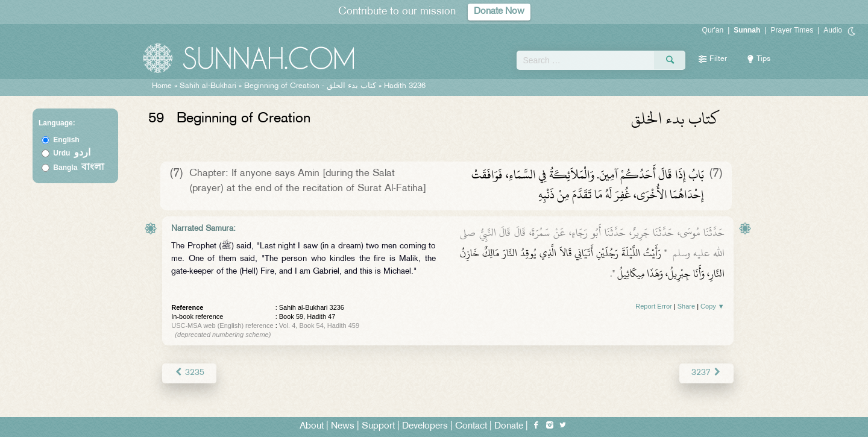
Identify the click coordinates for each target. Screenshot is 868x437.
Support (378, 426)
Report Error (654, 306)
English (66, 140)
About (312, 426)
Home (162, 86)
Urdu (72, 153)
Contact (471, 426)
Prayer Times (792, 30)
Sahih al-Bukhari (208, 86)
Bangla (79, 168)
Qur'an (713, 30)
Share (686, 306)
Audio (833, 30)
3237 (706, 373)
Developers (425, 426)
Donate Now (499, 12)
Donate (509, 426)
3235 (189, 373)
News (343, 426)
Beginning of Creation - (311, 86)
